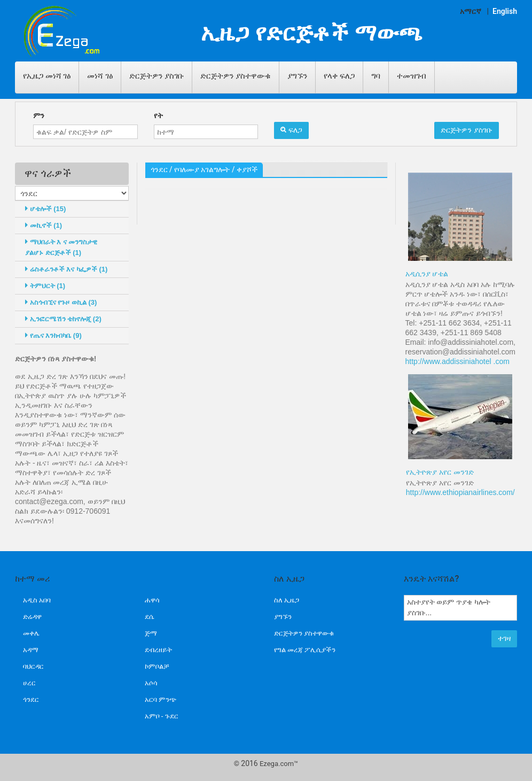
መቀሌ (31, 633)
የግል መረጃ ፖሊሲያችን (305, 650)
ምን (39, 115)
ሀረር (29, 683)
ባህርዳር (33, 666)
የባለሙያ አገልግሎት (202, 169)
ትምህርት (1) (45, 286)
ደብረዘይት (158, 650)
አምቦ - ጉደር (162, 716)
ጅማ (151, 633)
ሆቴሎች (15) (45, 209)
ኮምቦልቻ (157, 666)
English (505, 11)
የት (158, 115)
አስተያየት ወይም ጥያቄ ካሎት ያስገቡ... (461, 608)
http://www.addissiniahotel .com (457, 361)
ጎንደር (159, 169)
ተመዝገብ (412, 76)
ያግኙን (297, 76)
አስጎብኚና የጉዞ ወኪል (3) (61, 302)
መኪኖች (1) (44, 225)
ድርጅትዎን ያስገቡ (157, 76)
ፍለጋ (291, 130)
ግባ (376, 76)
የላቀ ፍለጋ (339, 76)
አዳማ (31, 650)
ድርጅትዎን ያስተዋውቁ (236, 76)
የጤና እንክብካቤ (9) (53, 335)
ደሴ (149, 617)
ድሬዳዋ (32, 617)
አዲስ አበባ (37, 600)
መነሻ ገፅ (100, 76)
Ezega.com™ (279, 764)
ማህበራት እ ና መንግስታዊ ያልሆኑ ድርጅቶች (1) (61, 247)
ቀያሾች (247, 169)
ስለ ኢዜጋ (287, 600)
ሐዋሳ (152, 600)
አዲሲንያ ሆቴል (427, 274)
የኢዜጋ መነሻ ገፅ (47, 76)
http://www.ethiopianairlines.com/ (460, 492)
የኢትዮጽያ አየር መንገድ (440, 472)
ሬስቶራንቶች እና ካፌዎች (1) (66, 269)
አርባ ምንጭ (161, 699)
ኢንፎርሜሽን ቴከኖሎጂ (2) (63, 319)
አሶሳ (151, 683)
